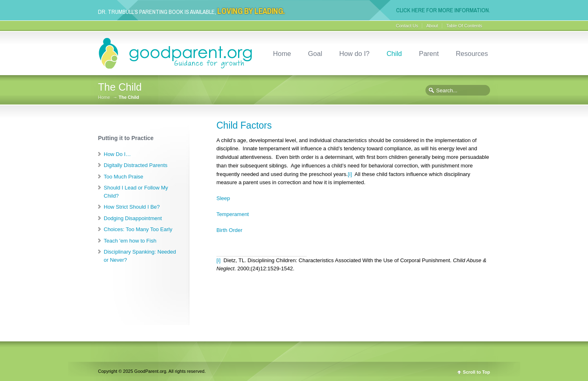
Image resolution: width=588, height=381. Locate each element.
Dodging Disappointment (133, 218)
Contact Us (407, 26)
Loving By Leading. (251, 11)
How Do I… (117, 154)
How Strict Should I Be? (132, 207)
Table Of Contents (464, 26)
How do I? (354, 53)
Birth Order (229, 230)
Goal (315, 53)
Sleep (223, 198)
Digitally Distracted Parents (136, 165)
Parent (429, 53)
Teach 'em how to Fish (130, 241)
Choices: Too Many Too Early (138, 229)
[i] (350, 174)
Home (282, 53)
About (432, 26)
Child (394, 53)
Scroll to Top (477, 372)
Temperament (233, 214)
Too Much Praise (124, 177)
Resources (472, 53)
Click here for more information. (443, 10)
